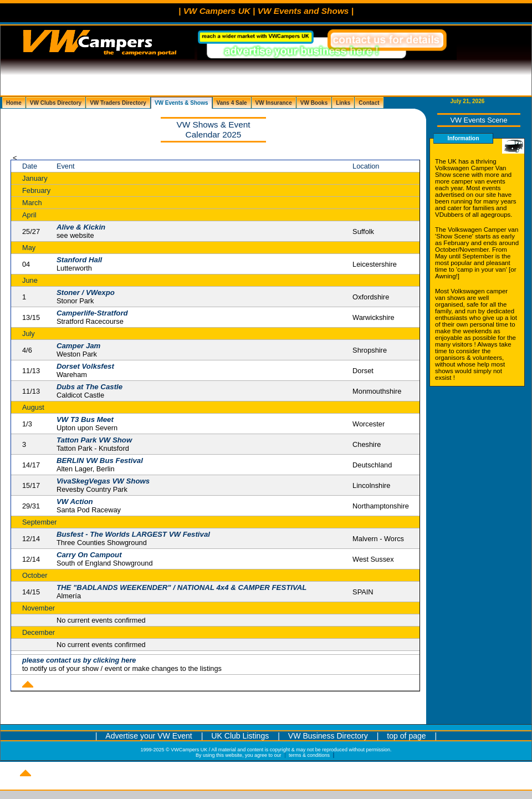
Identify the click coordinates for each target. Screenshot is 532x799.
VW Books (314, 103)
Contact (369, 103)
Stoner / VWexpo (86, 292)
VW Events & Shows (181, 103)
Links (343, 103)
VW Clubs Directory (56, 103)
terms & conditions (309, 755)
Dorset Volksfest (85, 366)
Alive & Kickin (81, 227)
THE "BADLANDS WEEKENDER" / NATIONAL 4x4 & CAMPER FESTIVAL (182, 587)
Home (14, 103)
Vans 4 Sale (232, 103)
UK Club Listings (241, 736)
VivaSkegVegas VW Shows (103, 481)
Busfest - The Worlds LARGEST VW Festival (133, 534)
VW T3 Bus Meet (85, 419)
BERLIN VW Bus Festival (100, 460)
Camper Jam (78, 346)
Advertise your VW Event (149, 736)
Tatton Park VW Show (94, 440)
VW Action (75, 502)
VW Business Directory (328, 736)
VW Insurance (274, 103)
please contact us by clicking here (79, 660)
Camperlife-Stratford (92, 313)
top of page (406, 736)
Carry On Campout (89, 555)
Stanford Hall (79, 260)
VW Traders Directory (118, 103)
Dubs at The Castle (89, 387)
